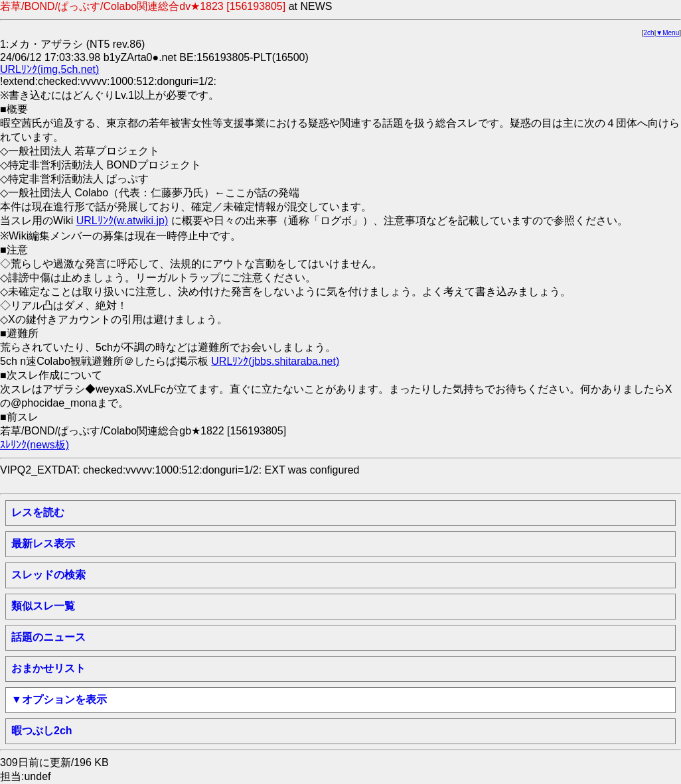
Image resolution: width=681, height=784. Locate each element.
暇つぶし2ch (42, 731)
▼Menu (667, 33)
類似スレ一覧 (43, 606)
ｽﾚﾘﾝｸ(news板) (35, 445)
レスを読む (38, 512)
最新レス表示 (43, 544)
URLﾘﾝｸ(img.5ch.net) (49, 69)
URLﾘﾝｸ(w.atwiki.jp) (122, 221)
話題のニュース (48, 637)
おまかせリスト (48, 668)
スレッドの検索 (48, 575)
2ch (649, 33)
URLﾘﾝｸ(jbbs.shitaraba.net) (275, 361)
